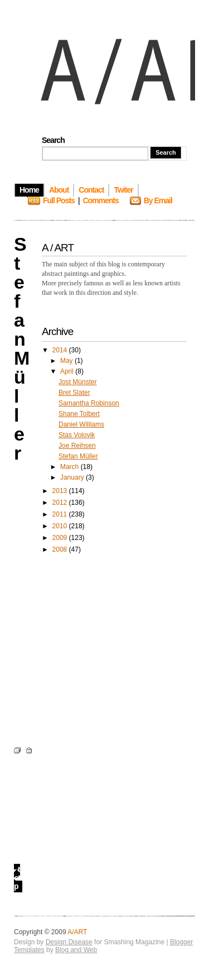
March (71, 467)
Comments (100, 200)
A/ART (77, 932)
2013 (61, 491)
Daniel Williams (81, 424)
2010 (61, 526)
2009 (61, 538)
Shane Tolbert (79, 414)
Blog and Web (76, 950)
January (73, 477)
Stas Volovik (77, 435)
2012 (61, 503)
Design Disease (69, 942)
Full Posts (59, 200)
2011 (61, 514)
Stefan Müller (78, 456)
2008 (61, 549)
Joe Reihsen (77, 446)
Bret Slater (74, 393)
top (17, 878)
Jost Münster (78, 382)
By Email (158, 200)
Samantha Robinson (89, 403)
